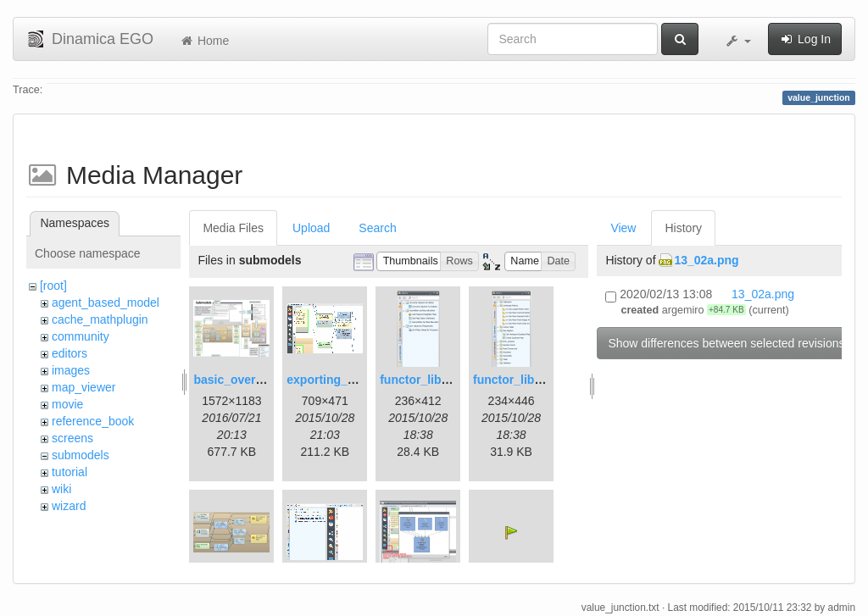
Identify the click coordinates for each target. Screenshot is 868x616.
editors (70, 353)
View (623, 228)
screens (72, 438)
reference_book (93, 421)
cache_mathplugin (100, 319)
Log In (805, 39)
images (71, 370)
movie (67, 404)
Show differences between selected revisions (726, 343)
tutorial (70, 472)
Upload (311, 228)
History (683, 228)
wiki (61, 489)
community (81, 336)
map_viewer (83, 387)
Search (377, 228)
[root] (53, 286)
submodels (81, 455)
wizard (69, 506)
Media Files (233, 228)
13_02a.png (706, 260)
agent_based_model (106, 302)
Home (204, 41)
